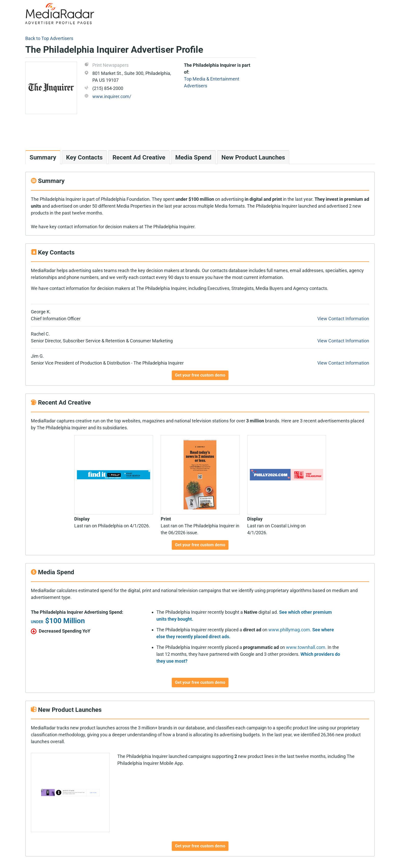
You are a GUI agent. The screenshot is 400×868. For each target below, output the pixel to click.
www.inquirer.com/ (112, 96)
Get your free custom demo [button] (200, 375)
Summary (43, 157)
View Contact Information (343, 319)
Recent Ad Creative (139, 157)
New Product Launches (253, 157)
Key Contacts (84, 157)
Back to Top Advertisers (49, 38)
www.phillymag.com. (290, 630)
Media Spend (193, 157)
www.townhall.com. (306, 647)
